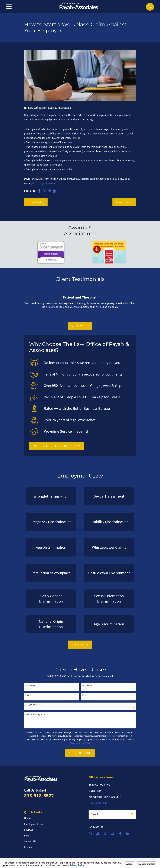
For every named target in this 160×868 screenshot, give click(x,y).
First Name (30, 685)
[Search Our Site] (132, 815)
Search (95, 814)
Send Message (80, 753)
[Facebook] (120, 834)
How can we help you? (35, 714)
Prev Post (36, 202)
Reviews (28, 830)
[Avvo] (98, 834)
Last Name (87, 685)
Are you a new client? (35, 705)
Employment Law (33, 824)
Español (28, 847)
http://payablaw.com (44, 183)
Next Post (124, 202)
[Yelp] (90, 834)
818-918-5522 (39, 795)
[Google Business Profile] (113, 834)
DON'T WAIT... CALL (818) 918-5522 (56, 446)
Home (27, 818)
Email (85, 695)
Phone (28, 695)
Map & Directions (98, 803)
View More (80, 326)
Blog (27, 836)
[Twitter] (105, 834)
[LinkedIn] (128, 834)
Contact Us (30, 841)
